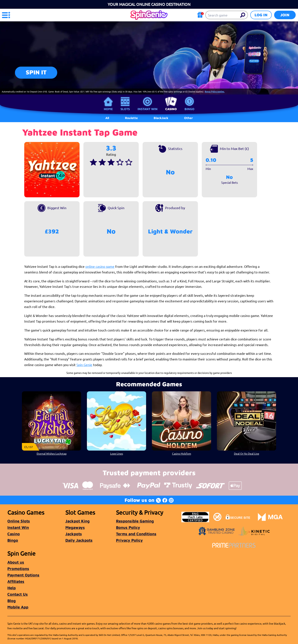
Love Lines (117, 453)
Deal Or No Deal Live (247, 453)
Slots (125, 109)
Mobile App (18, 607)
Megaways (75, 527)
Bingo (189, 109)
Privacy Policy (129, 540)
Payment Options (23, 575)
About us (16, 562)
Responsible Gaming (135, 521)
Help (12, 588)
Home (108, 109)
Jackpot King (78, 521)
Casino (171, 109)
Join (285, 15)
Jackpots (74, 534)
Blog (12, 601)
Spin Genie (84, 365)
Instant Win (148, 109)
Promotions (18, 569)
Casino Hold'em (182, 453)
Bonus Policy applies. (215, 91)
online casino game (100, 266)
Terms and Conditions (136, 534)
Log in (261, 15)
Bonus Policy (128, 527)
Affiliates (16, 581)
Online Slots (19, 521)
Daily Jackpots (79, 540)
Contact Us (18, 594)
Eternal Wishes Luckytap (52, 453)
